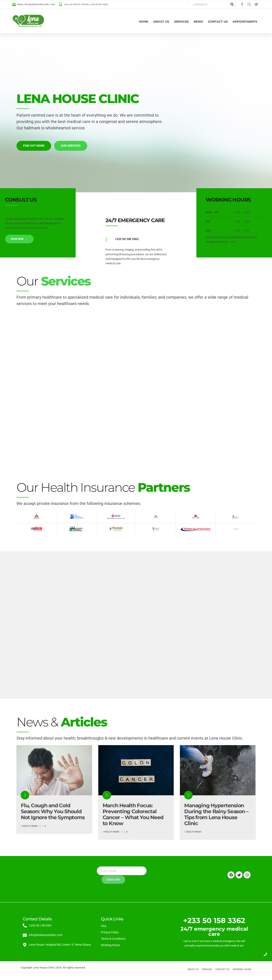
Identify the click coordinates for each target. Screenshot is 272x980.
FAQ (104, 926)
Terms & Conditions (113, 938)
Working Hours (110, 945)
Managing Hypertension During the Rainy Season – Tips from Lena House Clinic (216, 814)
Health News (30, 826)
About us (161, 22)
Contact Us (218, 22)
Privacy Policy (110, 932)
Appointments (245, 22)
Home (144, 22)
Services (181, 22)
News (198, 22)
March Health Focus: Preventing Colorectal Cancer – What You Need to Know (133, 814)
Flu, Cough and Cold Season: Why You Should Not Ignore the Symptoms (53, 811)
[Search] (232, 4)
